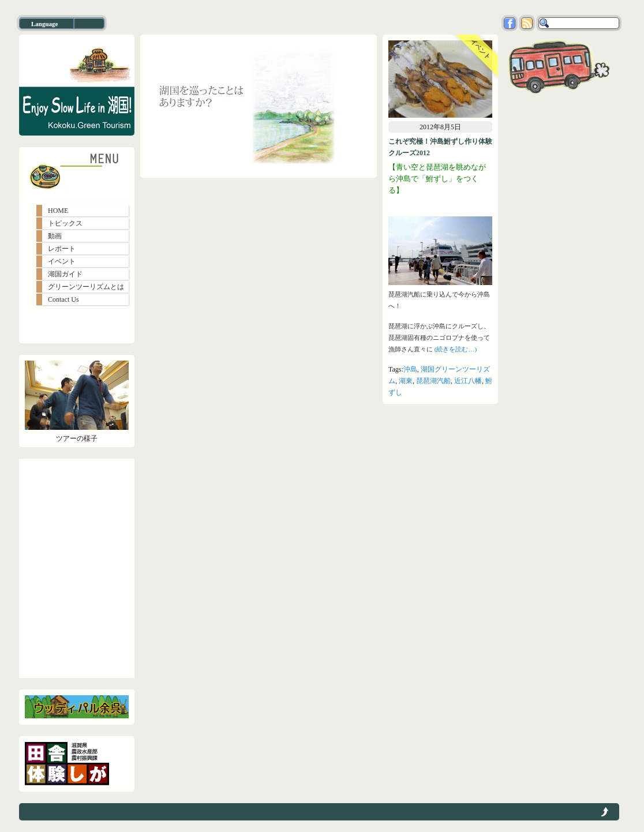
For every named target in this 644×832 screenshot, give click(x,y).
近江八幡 (468, 381)
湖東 (406, 381)
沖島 (410, 369)
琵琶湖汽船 (433, 381)
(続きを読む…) (456, 349)
